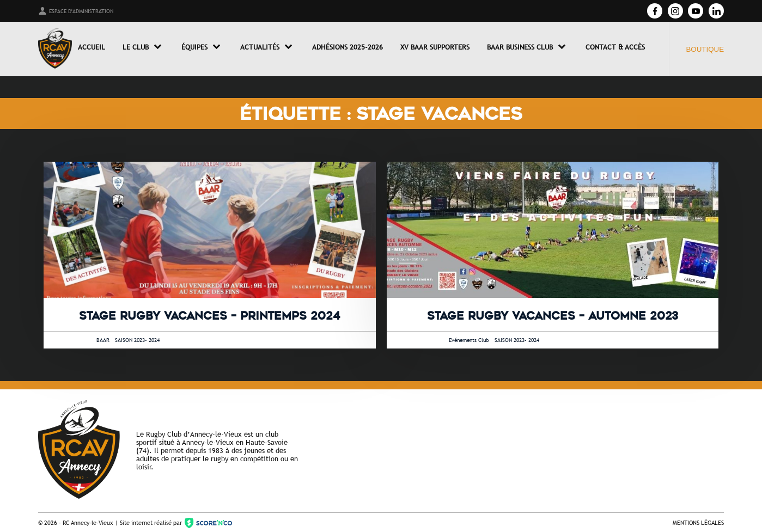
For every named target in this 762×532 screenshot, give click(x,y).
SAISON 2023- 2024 (137, 340)
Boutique (705, 49)
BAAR (103, 340)
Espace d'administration (76, 11)
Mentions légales (698, 522)
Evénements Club (469, 340)
